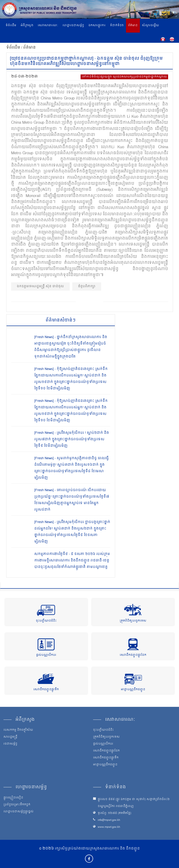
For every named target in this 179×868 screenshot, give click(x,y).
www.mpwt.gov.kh (109, 827)
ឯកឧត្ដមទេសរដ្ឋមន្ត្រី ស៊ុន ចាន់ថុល (40, 286)
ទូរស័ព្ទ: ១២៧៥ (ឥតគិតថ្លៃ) (115, 813)
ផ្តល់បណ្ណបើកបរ (46, 655)
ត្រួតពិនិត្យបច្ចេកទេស (133, 621)
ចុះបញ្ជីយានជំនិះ (46, 621)
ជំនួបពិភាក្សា (87, 286)
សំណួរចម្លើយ (151, 26)
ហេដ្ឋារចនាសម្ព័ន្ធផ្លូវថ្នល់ (19, 812)
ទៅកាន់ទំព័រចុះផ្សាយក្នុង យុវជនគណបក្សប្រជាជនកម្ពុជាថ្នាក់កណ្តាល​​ (124, 77)
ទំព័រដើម (11, 26)
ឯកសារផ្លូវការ (97, 26)
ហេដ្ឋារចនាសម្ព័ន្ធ (73, 26)
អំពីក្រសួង (27, 26)
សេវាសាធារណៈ (48, 26)
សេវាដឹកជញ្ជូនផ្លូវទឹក (46, 690)
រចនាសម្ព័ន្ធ (10, 744)
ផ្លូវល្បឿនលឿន (13, 798)
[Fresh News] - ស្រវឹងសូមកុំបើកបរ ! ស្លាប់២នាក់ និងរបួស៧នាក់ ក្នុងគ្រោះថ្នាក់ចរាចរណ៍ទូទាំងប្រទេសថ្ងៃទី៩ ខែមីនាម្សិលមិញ (72, 439)
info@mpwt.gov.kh (109, 820)
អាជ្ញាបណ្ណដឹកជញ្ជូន (133, 690)
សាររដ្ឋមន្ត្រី (10, 737)
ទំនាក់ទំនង (117, 26)
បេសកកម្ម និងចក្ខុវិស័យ (18, 730)
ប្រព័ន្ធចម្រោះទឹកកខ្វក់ (17, 805)
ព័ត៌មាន (133, 26)
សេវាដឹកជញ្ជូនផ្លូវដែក (133, 655)
